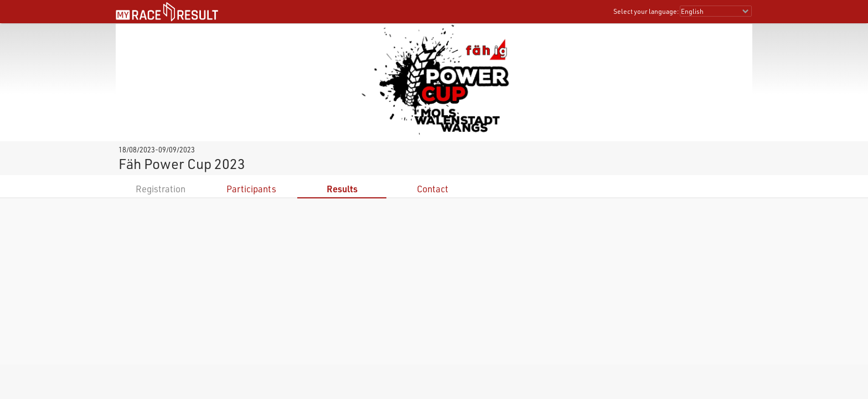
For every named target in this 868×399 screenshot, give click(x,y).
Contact (433, 189)
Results (342, 189)
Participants (251, 189)
